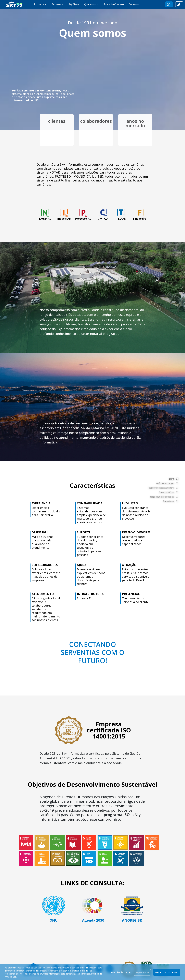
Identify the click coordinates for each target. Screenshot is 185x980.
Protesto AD (83, 214)
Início (171, 479)
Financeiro (140, 214)
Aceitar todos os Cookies (167, 975)
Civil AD (103, 214)
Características (166, 492)
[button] (169, 4)
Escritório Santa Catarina (161, 488)
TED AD (121, 214)
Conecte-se (169, 501)
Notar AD (45, 214)
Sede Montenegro (165, 483)
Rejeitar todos (142, 975)
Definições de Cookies (121, 975)
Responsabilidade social (162, 497)
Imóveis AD (64, 214)
